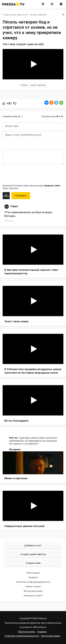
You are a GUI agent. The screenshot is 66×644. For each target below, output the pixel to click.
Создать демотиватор (33, 554)
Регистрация (33, 573)
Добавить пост (33, 545)
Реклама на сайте (33, 596)
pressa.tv (24, 15)
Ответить (9, 221)
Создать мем (33, 563)
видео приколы (38, 85)
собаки (24, 85)
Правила (33, 577)
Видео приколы (39, 15)
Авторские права (33, 591)
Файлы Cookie (33, 586)
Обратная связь (27, 632)
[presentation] (29, 174)
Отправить (21, 196)
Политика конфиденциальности (33, 582)
